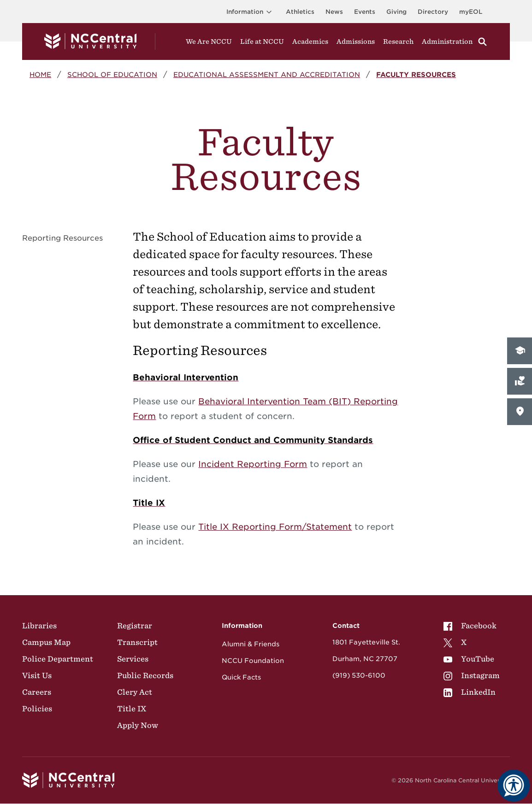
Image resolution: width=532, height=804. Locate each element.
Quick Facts (241, 677)
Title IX (132, 709)
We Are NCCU (209, 41)
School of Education (112, 74)
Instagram (472, 675)
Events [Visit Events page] (365, 12)
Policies (37, 709)
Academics (310, 41)
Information (251, 12)
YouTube (469, 659)
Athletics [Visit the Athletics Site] (300, 12)
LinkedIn (470, 692)
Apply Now (138, 725)
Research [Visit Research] (398, 41)
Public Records (145, 675)
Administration (447, 41)
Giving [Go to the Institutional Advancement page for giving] (396, 12)
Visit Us (37, 675)
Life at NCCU (262, 41)
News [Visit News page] (334, 12)
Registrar (135, 626)
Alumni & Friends (251, 644)
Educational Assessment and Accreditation (267, 74)
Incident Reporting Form (253, 464)
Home (40, 74)
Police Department (58, 659)
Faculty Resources (416, 74)
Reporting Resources (62, 238)
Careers (37, 692)
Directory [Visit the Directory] (433, 12)
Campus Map (46, 642)
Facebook (470, 626)
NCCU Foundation (253, 661)
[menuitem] (472, 626)
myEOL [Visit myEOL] (471, 12)
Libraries (39, 626)
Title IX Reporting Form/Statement (275, 527)
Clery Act (135, 692)
